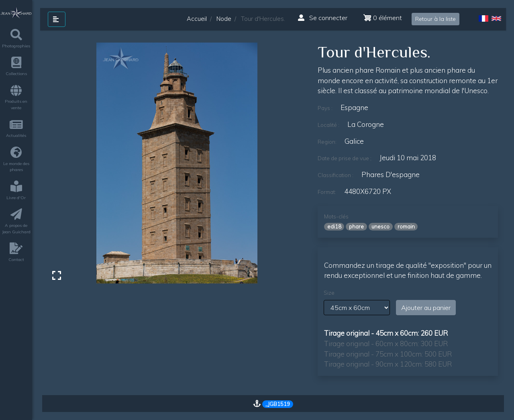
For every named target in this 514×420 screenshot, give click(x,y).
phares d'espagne (391, 174)
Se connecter (323, 18)
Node (224, 19)
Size (329, 293)
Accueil (197, 19)
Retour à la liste (435, 19)
